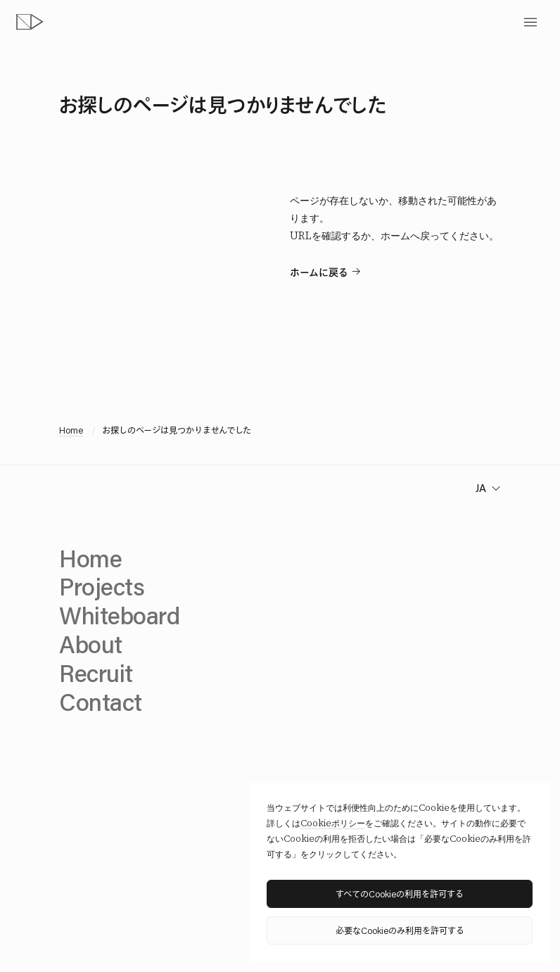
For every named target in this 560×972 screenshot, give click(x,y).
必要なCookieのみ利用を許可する (400, 930)
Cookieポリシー (333, 823)
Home (71, 430)
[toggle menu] (530, 22)
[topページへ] (30, 22)
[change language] (486, 488)
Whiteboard (119, 615)
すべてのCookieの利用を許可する (400, 894)
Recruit (96, 673)
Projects (102, 586)
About (91, 644)
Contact (101, 702)
